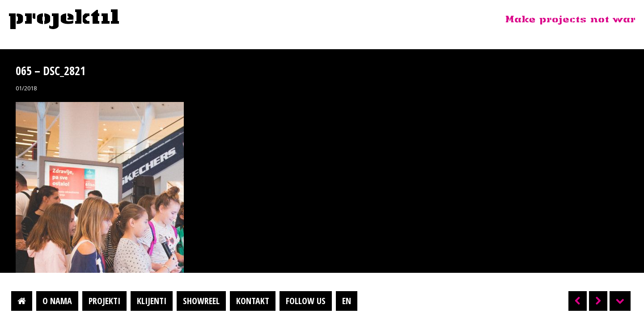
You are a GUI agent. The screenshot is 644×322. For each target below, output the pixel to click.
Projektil (64, 20)
